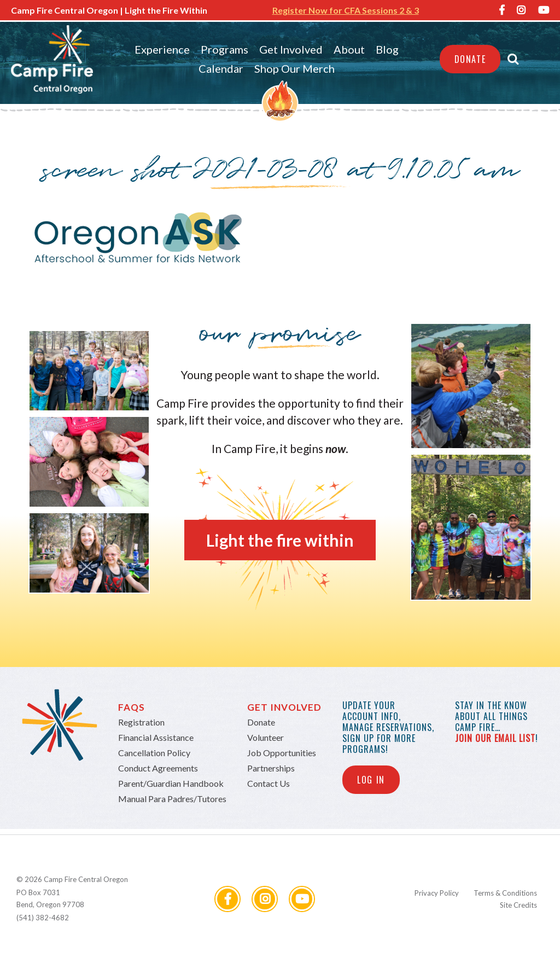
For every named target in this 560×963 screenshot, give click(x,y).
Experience (162, 49)
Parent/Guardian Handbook (171, 783)
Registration (141, 722)
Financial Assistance (156, 737)
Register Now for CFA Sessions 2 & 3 (346, 10)
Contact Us (269, 783)
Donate (470, 59)
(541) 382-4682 (43, 918)
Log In (371, 780)
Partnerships (271, 768)
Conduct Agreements (158, 768)
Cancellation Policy (154, 753)
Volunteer (266, 737)
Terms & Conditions (505, 893)
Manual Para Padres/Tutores (172, 799)
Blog (387, 49)
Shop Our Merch (294, 68)
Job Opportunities (282, 753)
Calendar (221, 68)
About (349, 49)
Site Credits (518, 905)
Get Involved (291, 49)
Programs (224, 49)
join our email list (495, 738)
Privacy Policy (437, 893)
